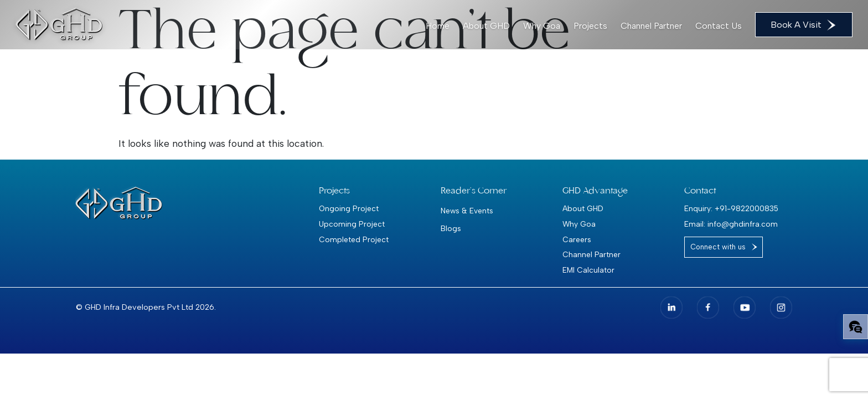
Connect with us (718, 247)
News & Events (467, 211)
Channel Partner (651, 26)
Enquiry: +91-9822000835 (731, 208)
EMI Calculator (588, 270)
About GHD (486, 26)
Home (438, 26)
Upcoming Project (352, 224)
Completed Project (354, 239)
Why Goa (542, 26)
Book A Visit (804, 25)
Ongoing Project (349, 208)
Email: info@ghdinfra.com (731, 224)
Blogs (451, 228)
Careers (577, 239)
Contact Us (719, 26)
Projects (590, 26)
